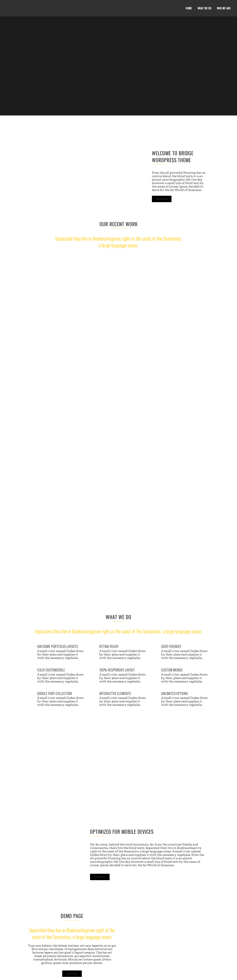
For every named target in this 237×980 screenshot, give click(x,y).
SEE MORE (72, 884)
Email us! (225, 972)
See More (162, 199)
